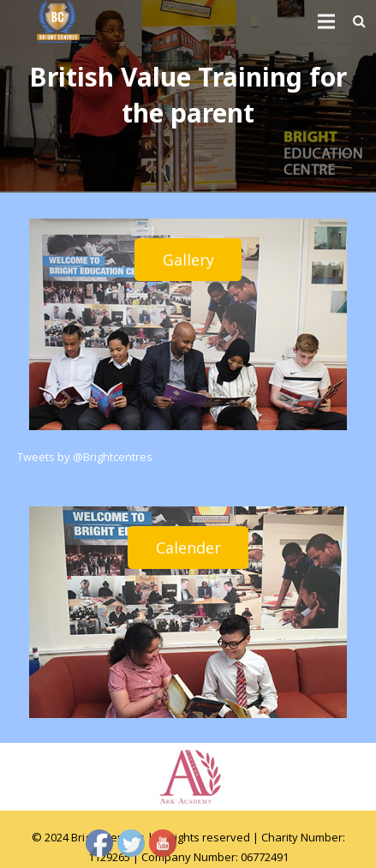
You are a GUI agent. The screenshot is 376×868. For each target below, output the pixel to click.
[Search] (359, 21)
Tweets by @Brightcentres (85, 457)
